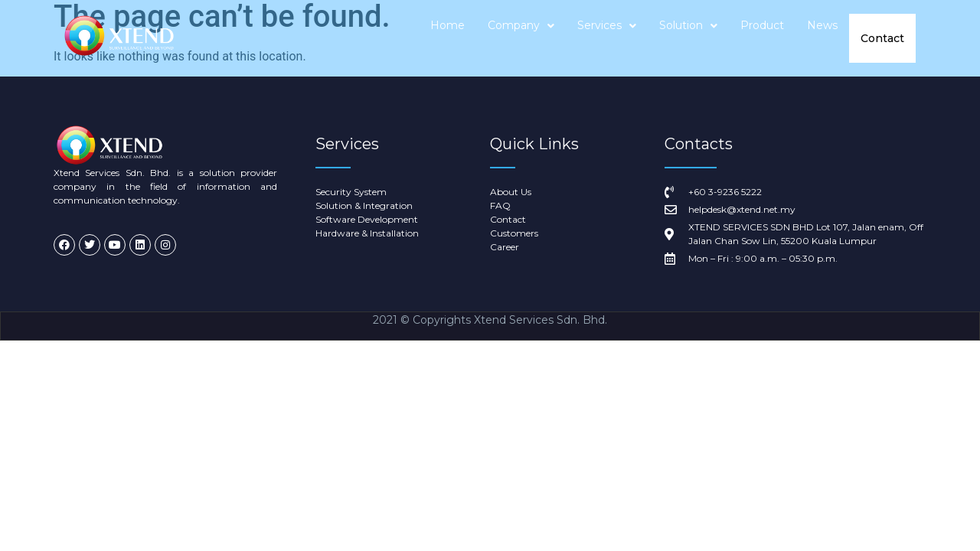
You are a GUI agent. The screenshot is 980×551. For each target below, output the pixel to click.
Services (608, 38)
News (823, 38)
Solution (689, 38)
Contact (883, 38)
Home (448, 38)
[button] (522, 39)
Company (522, 38)
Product (763, 38)
